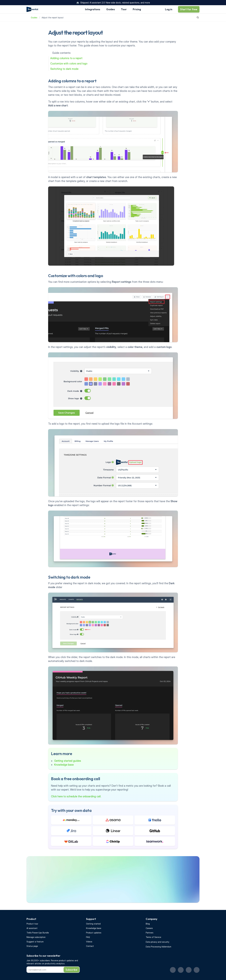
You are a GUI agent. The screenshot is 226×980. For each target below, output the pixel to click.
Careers (149, 928)
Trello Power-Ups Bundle (38, 933)
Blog (148, 924)
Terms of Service (153, 937)
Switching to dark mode (64, 69)
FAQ (88, 937)
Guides (34, 18)
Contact (90, 946)
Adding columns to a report (66, 58)
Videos (89, 942)
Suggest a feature (35, 942)
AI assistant (32, 928)
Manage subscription (36, 937)
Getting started (93, 924)
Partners (150, 933)
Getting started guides (68, 761)
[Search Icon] (198, 17)
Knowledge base (64, 765)
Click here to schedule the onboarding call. (76, 796)
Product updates (94, 933)
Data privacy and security (157, 942)
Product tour (32, 924)
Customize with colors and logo (69, 64)
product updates (67, 960)
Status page (32, 946)
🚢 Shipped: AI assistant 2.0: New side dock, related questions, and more (113, 3)
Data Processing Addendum (158, 947)
